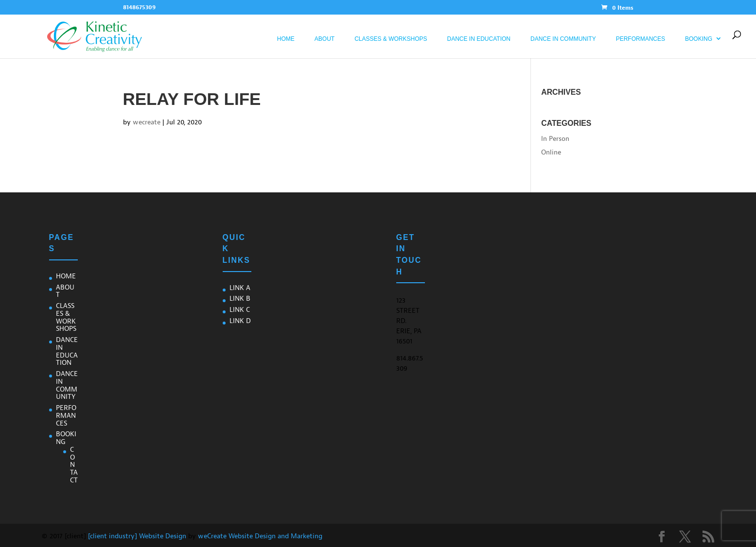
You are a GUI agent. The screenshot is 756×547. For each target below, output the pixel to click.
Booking (699, 39)
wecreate (147, 122)
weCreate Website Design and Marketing (260, 536)
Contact (74, 465)
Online (551, 152)
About (325, 39)
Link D (240, 321)
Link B (240, 299)
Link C (240, 310)
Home (286, 39)
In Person (555, 139)
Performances (641, 39)
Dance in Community (563, 39)
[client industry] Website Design (137, 536)
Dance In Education (479, 39)
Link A (240, 288)
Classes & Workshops (391, 39)
